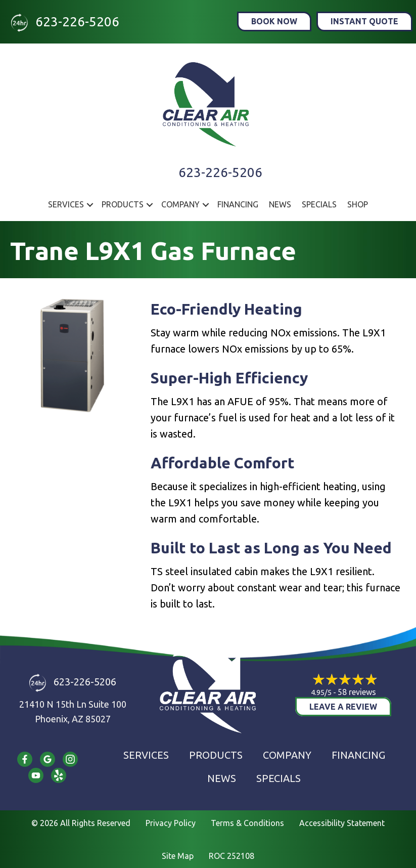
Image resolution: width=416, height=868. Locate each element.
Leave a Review (343, 707)
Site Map (178, 856)
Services (66, 204)
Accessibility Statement (342, 823)
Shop (358, 204)
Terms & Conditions (247, 823)
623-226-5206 (77, 21)
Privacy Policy (171, 823)
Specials (319, 204)
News (280, 204)
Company (180, 204)
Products (123, 204)
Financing (238, 204)
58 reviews (357, 692)
